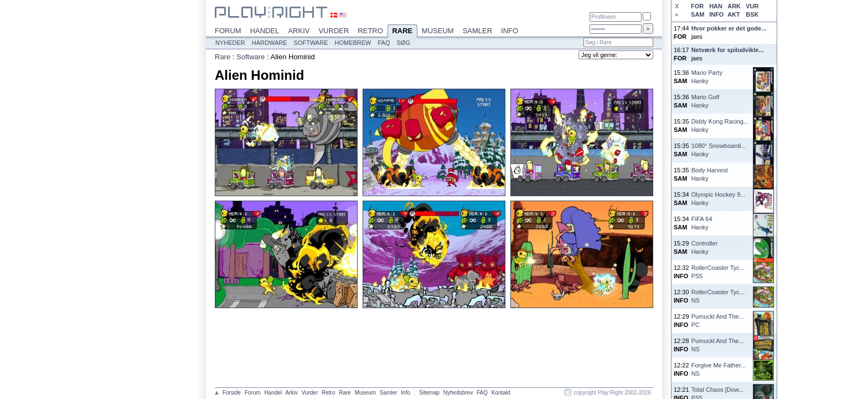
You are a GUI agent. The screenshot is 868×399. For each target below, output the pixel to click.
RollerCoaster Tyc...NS (718, 296)
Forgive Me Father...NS (719, 369)
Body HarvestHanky (710, 174)
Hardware (270, 43)
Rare (402, 32)
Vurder (334, 31)
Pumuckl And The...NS (718, 345)
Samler (477, 31)
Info (510, 31)
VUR (752, 6)
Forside (232, 393)
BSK (752, 14)
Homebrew (353, 43)
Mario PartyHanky (707, 77)
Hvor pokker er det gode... (729, 28)
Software (311, 43)
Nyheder (230, 43)
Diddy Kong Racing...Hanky (720, 126)
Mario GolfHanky (706, 101)
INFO (716, 14)
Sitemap (429, 393)
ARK (734, 6)
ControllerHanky (705, 247)
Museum (438, 31)
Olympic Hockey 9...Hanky (719, 199)
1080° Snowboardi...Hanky (719, 150)
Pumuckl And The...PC (718, 321)
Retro (370, 31)
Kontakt (501, 393)
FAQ (384, 43)
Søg (404, 43)
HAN (716, 6)
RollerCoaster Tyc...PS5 (718, 272)
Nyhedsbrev (458, 393)
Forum (228, 31)
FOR (697, 6)
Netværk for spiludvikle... (728, 50)
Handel (265, 31)
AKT (734, 14)
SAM (697, 14)
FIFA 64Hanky (702, 223)
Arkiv (299, 31)
